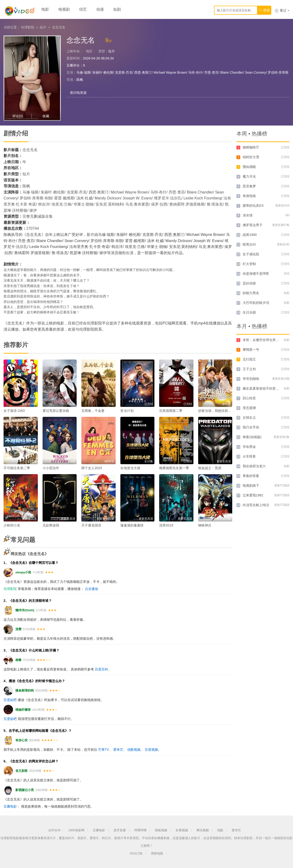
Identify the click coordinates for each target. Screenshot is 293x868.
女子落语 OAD (14, 411)
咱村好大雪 (251, 157)
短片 (43, 27)
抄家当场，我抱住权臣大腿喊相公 (223, 411)
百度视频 (151, 750)
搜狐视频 (161, 830)
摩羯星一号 (251, 350)
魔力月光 (249, 176)
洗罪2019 (166, 525)
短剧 (117, 9)
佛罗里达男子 (253, 225)
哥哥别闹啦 (251, 379)
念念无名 (59, 27)
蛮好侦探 (249, 283)
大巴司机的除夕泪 (256, 303)
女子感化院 (251, 254)
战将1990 (250, 235)
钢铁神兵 (205, 525)
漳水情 (248, 215)
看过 (282, 10)
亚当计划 (127, 411)
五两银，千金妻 (93, 411)
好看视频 (182, 830)
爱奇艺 (118, 750)
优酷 (220, 830)
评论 (18, 116)
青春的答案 (251, 476)
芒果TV (104, 750)
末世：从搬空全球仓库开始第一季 (267, 340)
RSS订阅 (136, 853)
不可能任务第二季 (17, 468)
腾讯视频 (203, 830)
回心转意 (249, 398)
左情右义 (249, 418)
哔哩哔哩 (140, 830)
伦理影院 (28, 27)
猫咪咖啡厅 (251, 147)
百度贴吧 (10, 700)
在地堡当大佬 (130, 468)
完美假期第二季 (171, 411)
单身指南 (249, 196)
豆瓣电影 (10, 806)
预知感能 (249, 167)
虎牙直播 (120, 830)
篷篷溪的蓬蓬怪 (132, 525)
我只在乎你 (251, 427)
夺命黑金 (249, 447)
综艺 (83, 9)
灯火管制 (249, 264)
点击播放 (92, 589)
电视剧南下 (251, 486)
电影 (45, 9)
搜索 (264, 10)
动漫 (100, 9)
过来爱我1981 (253, 495)
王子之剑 (249, 369)
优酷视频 (134, 750)
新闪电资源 (78, 93)
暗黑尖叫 (249, 244)
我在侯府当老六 (254, 466)
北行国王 (249, 359)
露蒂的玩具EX (253, 206)
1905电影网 (76, 830)
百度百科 (101, 669)
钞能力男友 (251, 293)
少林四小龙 (12, 525)
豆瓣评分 (73, 65)
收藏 (46, 116)
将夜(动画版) (252, 437)
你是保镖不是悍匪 (256, 274)
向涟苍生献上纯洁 (256, 505)
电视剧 (64, 9)
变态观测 (249, 408)
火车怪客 (249, 456)
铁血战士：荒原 (210, 468)
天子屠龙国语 (91, 525)
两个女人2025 (92, 468)
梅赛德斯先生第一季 (174, 468)
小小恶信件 (51, 468)
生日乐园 (249, 312)
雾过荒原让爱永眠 (56, 411)
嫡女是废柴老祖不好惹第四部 (264, 388)
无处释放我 (51, 525)
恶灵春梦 (249, 186)
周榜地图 (157, 853)
